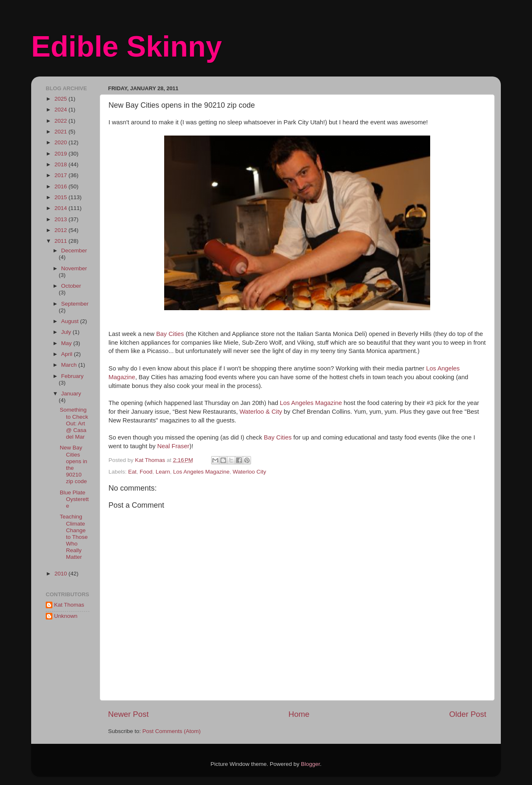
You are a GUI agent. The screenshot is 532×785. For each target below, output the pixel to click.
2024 (62, 110)
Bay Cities (170, 334)
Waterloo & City (261, 412)
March (70, 365)
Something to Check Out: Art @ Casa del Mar (74, 423)
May (67, 343)
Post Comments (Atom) (172, 731)
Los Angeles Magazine (311, 403)
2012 (62, 230)
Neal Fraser (173, 446)
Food (146, 472)
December (74, 251)
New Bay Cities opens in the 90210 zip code (74, 464)
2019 (62, 154)
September (75, 304)
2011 (62, 241)
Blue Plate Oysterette (74, 499)
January (71, 394)
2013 (62, 219)
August (71, 321)
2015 (62, 197)
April (68, 354)
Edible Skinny (127, 47)
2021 (62, 132)
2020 (62, 142)
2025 (62, 99)
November (74, 268)
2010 (62, 574)
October (71, 286)
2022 (62, 121)
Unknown (66, 616)
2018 (62, 164)
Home (299, 714)
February (72, 376)
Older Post (468, 714)
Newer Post (128, 714)
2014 (62, 208)
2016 (62, 186)
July (67, 332)
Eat (132, 472)
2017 (62, 175)
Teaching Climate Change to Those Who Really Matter (74, 537)
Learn (163, 472)
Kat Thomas (69, 605)
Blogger (310, 764)
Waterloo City (250, 472)
